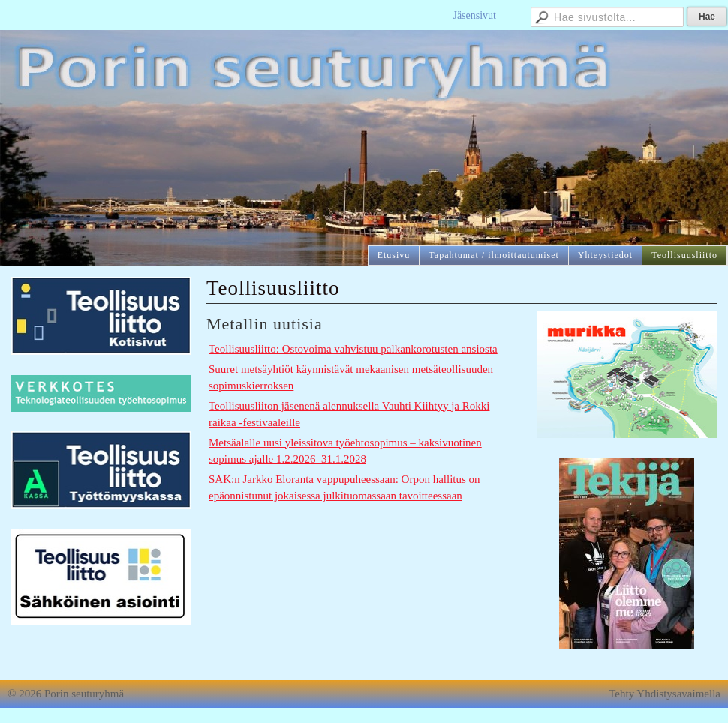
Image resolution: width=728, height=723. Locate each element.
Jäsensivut (474, 15)
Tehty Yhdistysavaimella (665, 694)
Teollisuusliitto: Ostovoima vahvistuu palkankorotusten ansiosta (353, 349)
